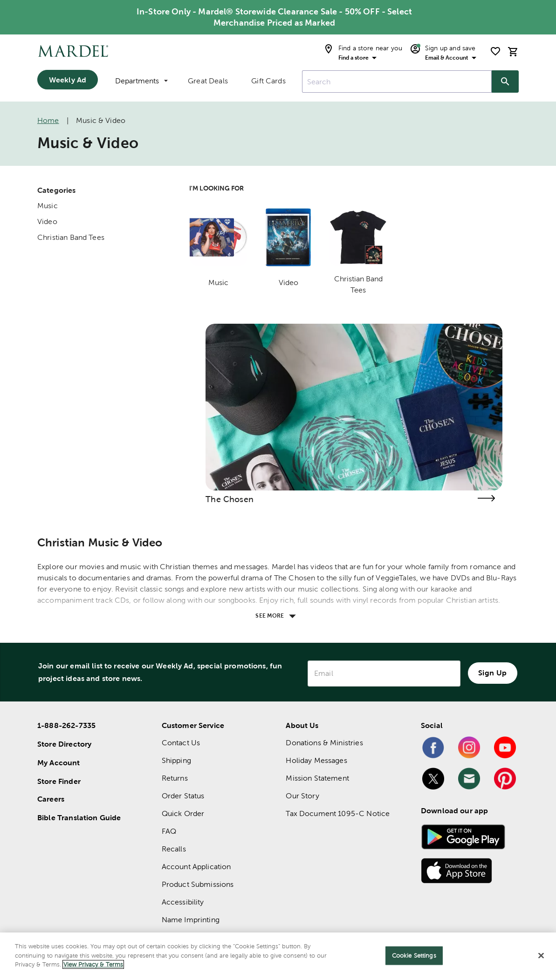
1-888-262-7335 (66, 725)
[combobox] (397, 82)
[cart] (513, 51)
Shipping (176, 760)
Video (47, 221)
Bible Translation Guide (79, 817)
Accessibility (183, 902)
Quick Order (183, 813)
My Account (59, 762)
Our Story (302, 796)
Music (48, 206)
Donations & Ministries (324, 743)
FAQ (169, 831)
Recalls (174, 849)
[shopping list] (495, 51)
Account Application (196, 867)
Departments (141, 81)
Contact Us (181, 743)
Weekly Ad (68, 80)
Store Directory (64, 744)
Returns (175, 778)
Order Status (183, 796)
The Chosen (230, 499)
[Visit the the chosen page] (487, 498)
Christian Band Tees (71, 237)
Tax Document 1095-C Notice (338, 813)
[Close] (541, 956)
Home (48, 120)
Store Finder (59, 781)
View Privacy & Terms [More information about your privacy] (93, 964)
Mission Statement (317, 778)
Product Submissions (198, 884)
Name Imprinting (191, 920)
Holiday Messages (316, 760)
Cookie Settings (414, 956)
